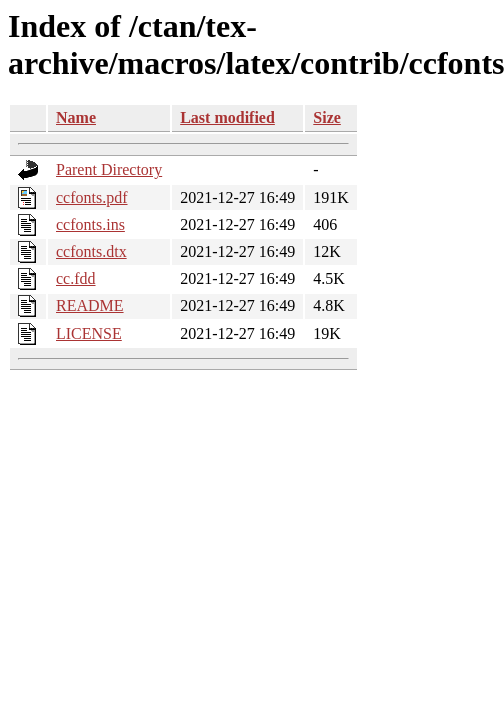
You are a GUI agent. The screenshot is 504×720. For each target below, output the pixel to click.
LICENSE (89, 333)
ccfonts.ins (90, 224)
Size (327, 117)
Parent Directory (109, 169)
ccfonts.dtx (91, 251)
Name (76, 117)
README (90, 305)
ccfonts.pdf (92, 197)
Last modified (227, 117)
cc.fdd (76, 278)
